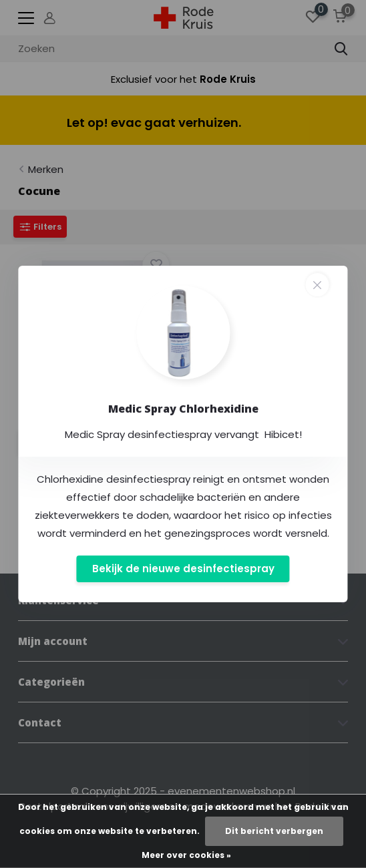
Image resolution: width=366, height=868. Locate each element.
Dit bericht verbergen (274, 831)
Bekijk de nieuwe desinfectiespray (183, 569)
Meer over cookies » (186, 855)
